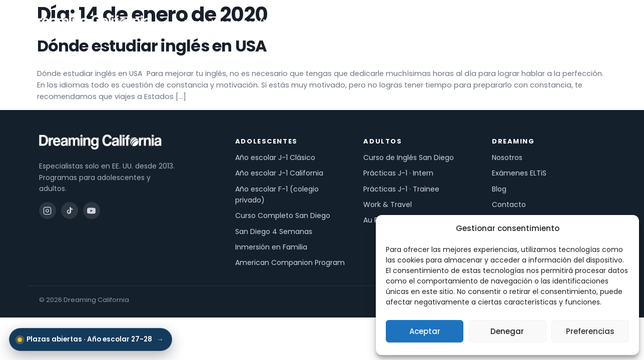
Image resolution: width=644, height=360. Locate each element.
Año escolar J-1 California (279, 173)
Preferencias (590, 331)
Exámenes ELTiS (519, 173)
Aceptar (425, 331)
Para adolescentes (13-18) (239, 22)
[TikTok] (70, 210)
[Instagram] (48, 210)
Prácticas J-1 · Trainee (401, 189)
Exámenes (424, 22)
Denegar (507, 331)
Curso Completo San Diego (283, 215)
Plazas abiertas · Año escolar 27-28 (91, 339)
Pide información (572, 22)
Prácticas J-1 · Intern (398, 173)
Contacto (509, 204)
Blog (499, 189)
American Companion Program (290, 262)
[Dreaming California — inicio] (89, 22)
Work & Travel (388, 204)
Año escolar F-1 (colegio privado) (277, 194)
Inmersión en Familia (271, 247)
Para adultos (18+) (349, 22)
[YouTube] (92, 210)
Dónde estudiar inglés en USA (152, 46)
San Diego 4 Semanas (274, 231)
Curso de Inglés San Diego (409, 157)
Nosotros (477, 22)
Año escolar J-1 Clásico (275, 157)
